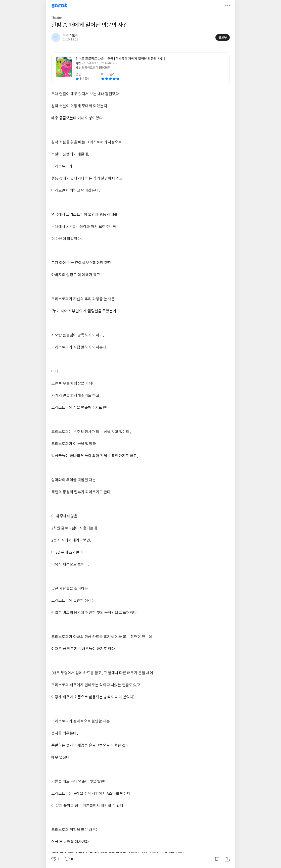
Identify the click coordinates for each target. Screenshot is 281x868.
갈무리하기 (217, 859)
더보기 (227, 6)
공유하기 (227, 859)
